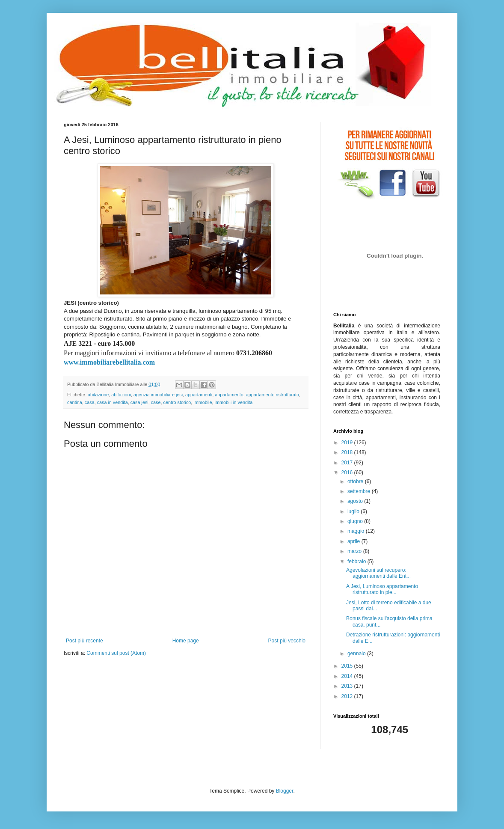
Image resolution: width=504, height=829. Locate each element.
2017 (348, 463)
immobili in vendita (234, 402)
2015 (348, 666)
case (156, 402)
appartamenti (199, 395)
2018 (348, 452)
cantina (75, 402)
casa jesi (139, 402)
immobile (203, 402)
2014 (348, 676)
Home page (186, 641)
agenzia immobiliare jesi (158, 395)
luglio (354, 511)
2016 (348, 472)
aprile (354, 541)
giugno (356, 521)
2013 (348, 686)
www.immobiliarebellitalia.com (109, 362)
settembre (360, 491)
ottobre (356, 481)
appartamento (229, 395)
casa (90, 402)
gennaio (357, 654)
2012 (348, 696)
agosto (356, 501)
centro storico (177, 402)
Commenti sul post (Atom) (116, 653)
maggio (357, 531)
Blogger (285, 791)
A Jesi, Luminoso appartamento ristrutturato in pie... (382, 589)
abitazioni (121, 395)
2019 (348, 443)
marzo (355, 551)
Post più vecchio (287, 641)
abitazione (98, 395)
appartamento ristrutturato (273, 395)
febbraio (357, 562)
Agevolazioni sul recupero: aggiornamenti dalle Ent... (378, 573)
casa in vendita (113, 402)
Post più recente (84, 641)
